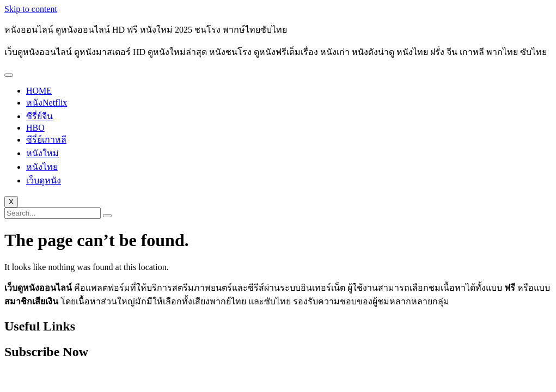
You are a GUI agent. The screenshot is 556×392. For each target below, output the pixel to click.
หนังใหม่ (42, 153)
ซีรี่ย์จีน (39, 116)
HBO (35, 128)
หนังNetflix (47, 103)
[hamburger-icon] (9, 75)
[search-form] (53, 213)
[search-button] (107, 216)
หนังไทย (42, 167)
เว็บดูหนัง (44, 180)
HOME (39, 91)
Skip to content (31, 9)
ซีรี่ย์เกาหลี (46, 140)
